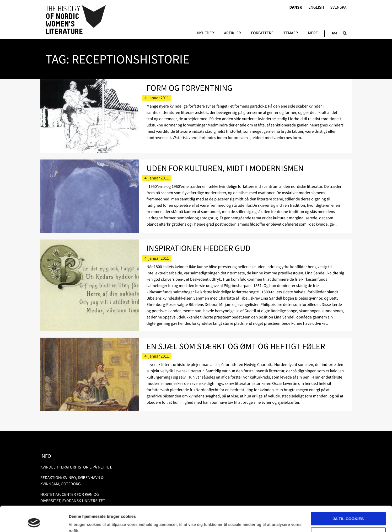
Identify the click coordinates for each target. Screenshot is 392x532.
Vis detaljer (79, 522)
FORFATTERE (262, 33)
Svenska (339, 7)
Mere (313, 33)
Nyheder (206, 33)
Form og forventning (190, 88)
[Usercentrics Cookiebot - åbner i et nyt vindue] (34, 522)
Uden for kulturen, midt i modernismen (225, 168)
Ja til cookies (348, 495)
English (316, 7)
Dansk (296, 7)
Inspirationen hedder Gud (198, 248)
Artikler (232, 33)
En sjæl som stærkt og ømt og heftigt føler (236, 346)
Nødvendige (348, 510)
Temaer (291, 33)
